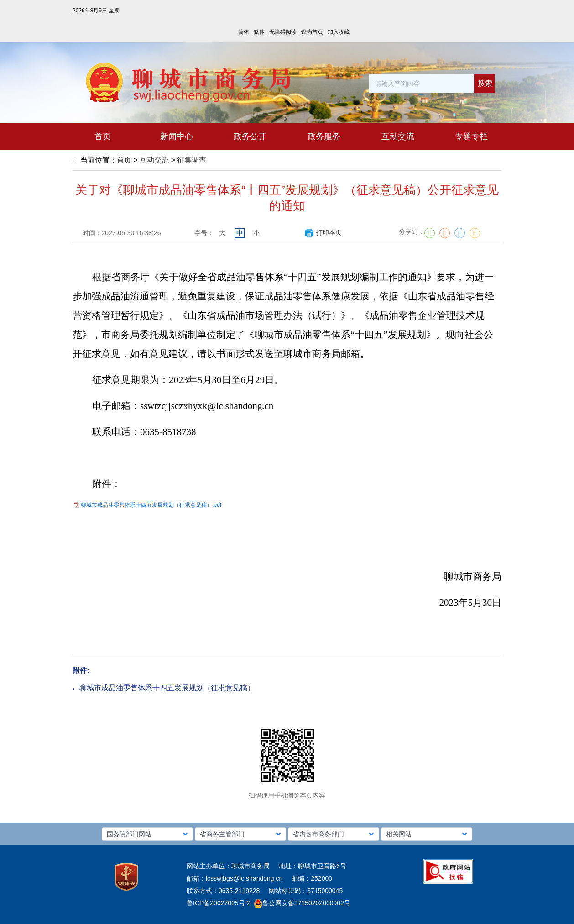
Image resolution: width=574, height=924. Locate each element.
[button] (147, 834)
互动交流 (154, 160)
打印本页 (323, 232)
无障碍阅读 (283, 32)
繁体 (259, 32)
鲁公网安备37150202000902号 (302, 903)
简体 (244, 32)
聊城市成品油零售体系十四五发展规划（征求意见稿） (167, 688)
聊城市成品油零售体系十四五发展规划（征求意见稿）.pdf (151, 505)
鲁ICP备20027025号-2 (219, 903)
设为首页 (312, 32)
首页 (124, 160)
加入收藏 (339, 32)
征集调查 (192, 160)
